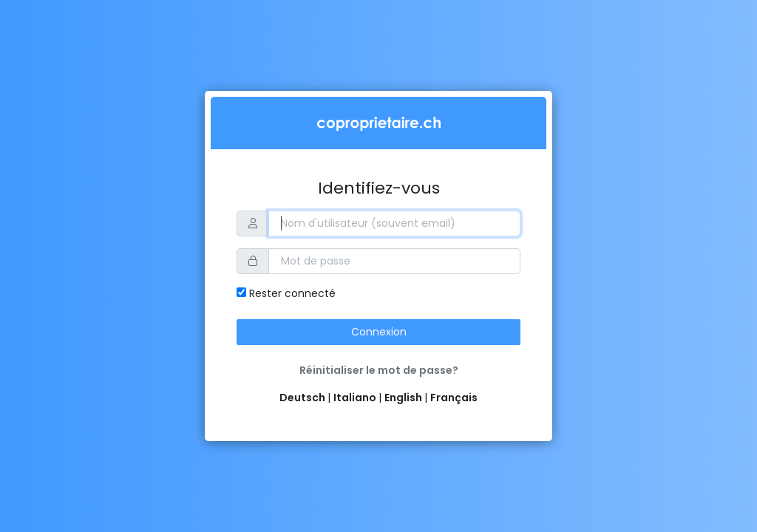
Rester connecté (286, 293)
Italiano (356, 398)
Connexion (379, 332)
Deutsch (303, 398)
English (404, 398)
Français (454, 398)
